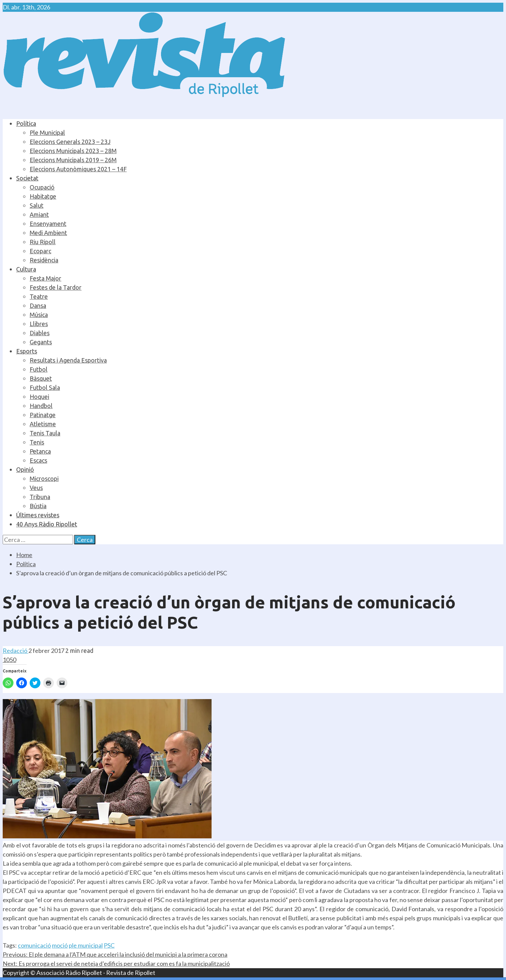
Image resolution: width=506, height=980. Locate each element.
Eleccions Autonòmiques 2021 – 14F (78, 169)
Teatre (39, 296)
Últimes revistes (38, 515)
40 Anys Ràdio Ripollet (47, 524)
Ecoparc (40, 251)
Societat (27, 178)
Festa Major (45, 278)
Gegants (41, 342)
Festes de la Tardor (56, 287)
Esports (27, 351)
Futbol (39, 369)
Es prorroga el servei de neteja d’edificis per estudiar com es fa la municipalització (116, 963)
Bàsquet (41, 378)
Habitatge (43, 196)
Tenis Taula (45, 433)
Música (39, 315)
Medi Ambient (48, 233)
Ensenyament (48, 224)
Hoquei (39, 397)
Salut (37, 205)
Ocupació (42, 187)
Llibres (39, 324)
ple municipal (86, 945)
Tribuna (40, 497)
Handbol (41, 406)
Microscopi (44, 479)
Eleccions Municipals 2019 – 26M (73, 160)
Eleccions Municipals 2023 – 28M (73, 151)
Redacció (15, 651)
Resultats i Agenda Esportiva (68, 360)
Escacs (38, 460)
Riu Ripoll (43, 242)
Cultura (26, 269)
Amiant (39, 214)
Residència (44, 260)
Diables (40, 333)
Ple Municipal (47, 133)
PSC (109, 945)
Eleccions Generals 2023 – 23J (70, 142)
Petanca (40, 451)
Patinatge (43, 415)
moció (60, 945)
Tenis (37, 442)
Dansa (38, 306)
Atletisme (43, 424)
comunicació (34, 945)
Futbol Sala (45, 387)
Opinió (25, 469)
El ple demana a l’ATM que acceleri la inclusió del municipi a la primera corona (115, 954)
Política (26, 123)
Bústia (38, 506)
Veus (36, 488)
